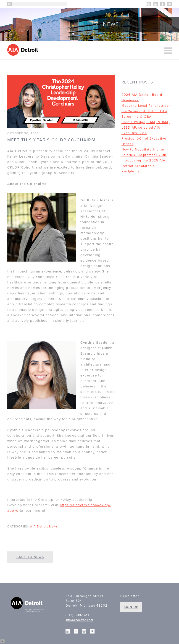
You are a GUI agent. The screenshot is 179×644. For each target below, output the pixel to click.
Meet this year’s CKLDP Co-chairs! (51, 140)
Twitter (169, 4)
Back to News (30, 557)
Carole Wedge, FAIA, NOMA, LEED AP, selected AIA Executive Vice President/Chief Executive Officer (146, 133)
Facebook (163, 4)
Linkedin (156, 4)
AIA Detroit (23, 50)
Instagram (149, 4)
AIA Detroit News (44, 527)
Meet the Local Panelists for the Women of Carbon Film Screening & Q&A (146, 111)
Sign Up (131, 607)
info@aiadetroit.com (79, 620)
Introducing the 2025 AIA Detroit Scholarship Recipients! (143, 166)
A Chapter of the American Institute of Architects (28, 605)
